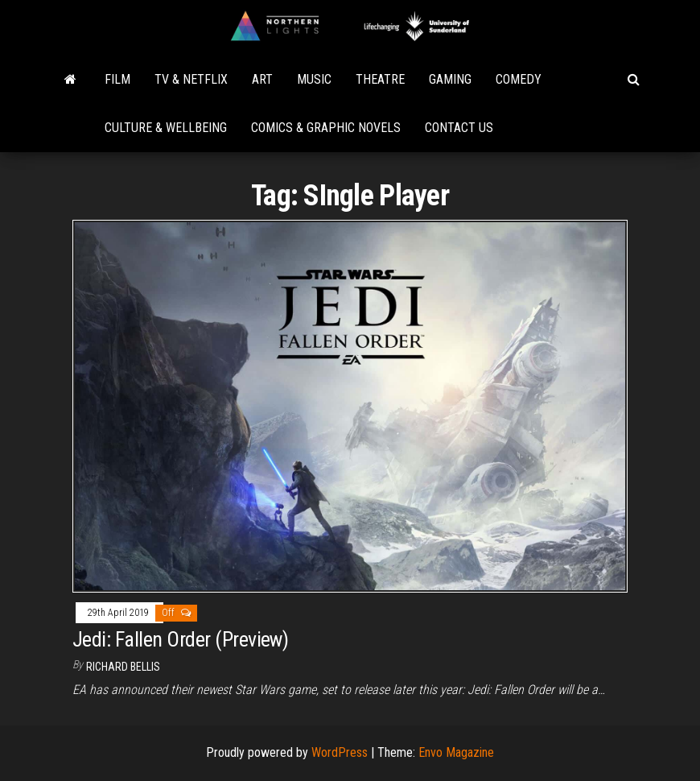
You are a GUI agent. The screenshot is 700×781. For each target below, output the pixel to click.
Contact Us (459, 128)
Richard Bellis (123, 667)
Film (117, 79)
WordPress (340, 752)
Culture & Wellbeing (166, 128)
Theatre (380, 79)
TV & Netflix (191, 79)
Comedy (519, 79)
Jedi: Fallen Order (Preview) (180, 639)
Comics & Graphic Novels (326, 128)
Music (314, 79)
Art (262, 79)
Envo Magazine (456, 752)
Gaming (450, 79)
